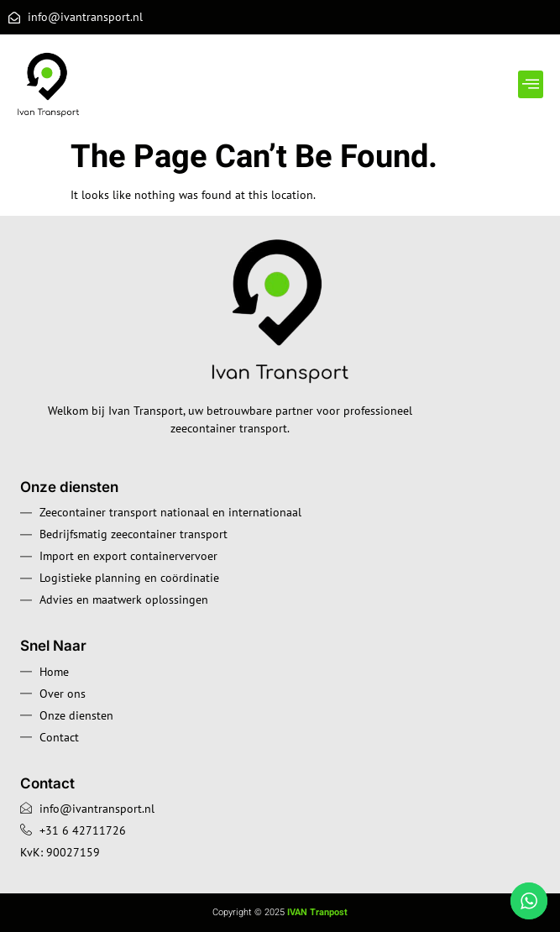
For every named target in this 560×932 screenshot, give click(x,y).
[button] (531, 84)
